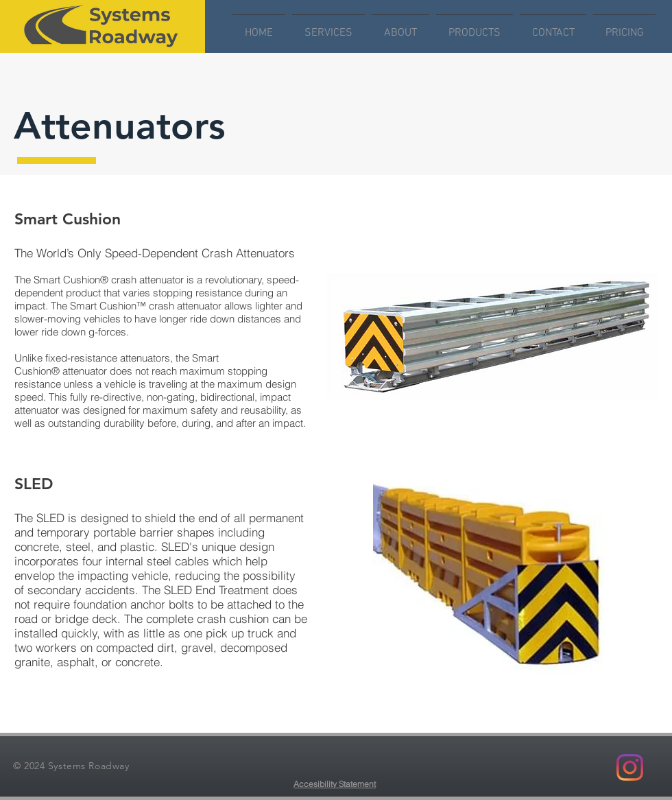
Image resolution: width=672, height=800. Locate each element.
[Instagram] (630, 767)
